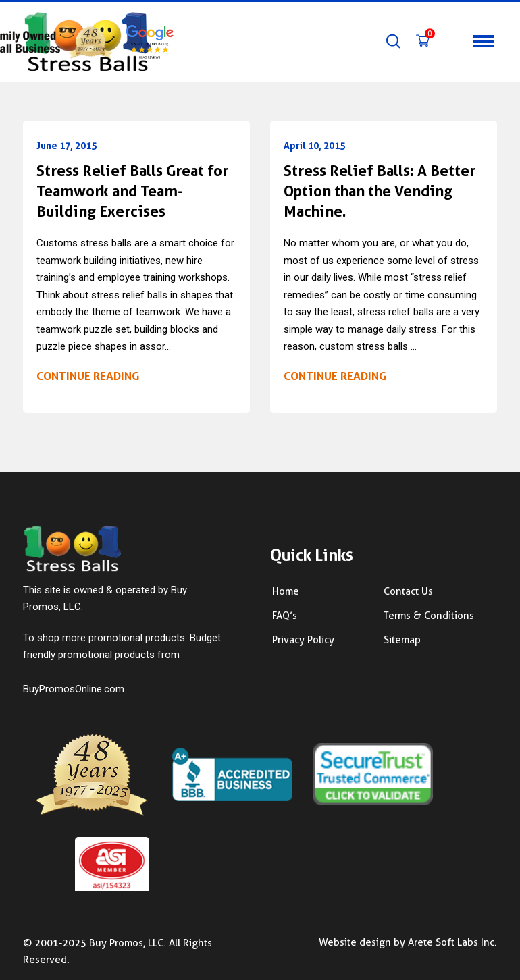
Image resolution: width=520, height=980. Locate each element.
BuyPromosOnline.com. (75, 689)
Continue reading (88, 376)
